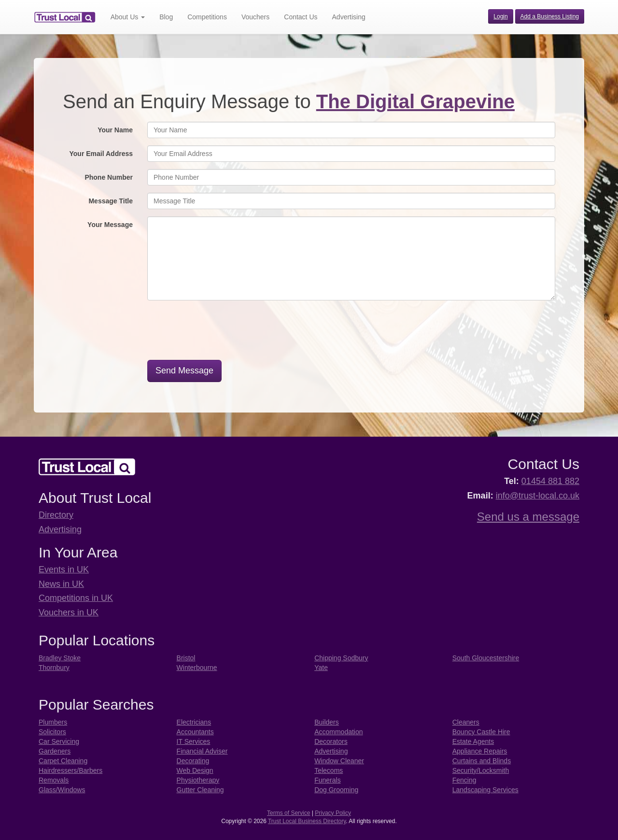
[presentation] (225, 334)
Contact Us (301, 17)
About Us (128, 17)
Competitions (207, 17)
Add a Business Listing (550, 16)
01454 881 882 (550, 481)
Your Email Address (101, 154)
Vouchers (255, 17)
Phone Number (109, 177)
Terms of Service (288, 813)
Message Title (111, 201)
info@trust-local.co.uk (538, 496)
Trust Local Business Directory (307, 821)
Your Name (115, 130)
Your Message (110, 225)
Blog (166, 17)
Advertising (349, 17)
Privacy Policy (333, 813)
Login (500, 16)
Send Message (184, 370)
